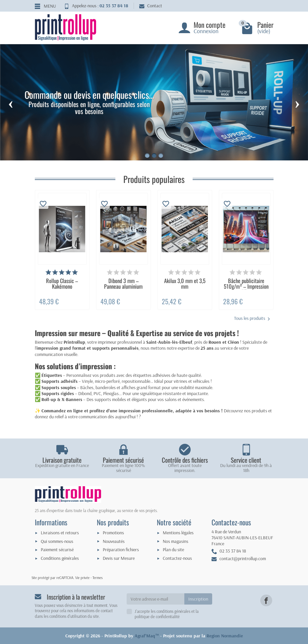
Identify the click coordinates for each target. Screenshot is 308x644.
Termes (98, 578)
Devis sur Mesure (119, 558)
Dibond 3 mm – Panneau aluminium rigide (123, 286)
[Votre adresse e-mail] (155, 599)
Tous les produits (252, 318)
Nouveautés (114, 541)
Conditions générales (60, 558)
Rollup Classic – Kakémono (62, 283)
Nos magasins (176, 541)
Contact (151, 6)
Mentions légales (178, 533)
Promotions (113, 533)
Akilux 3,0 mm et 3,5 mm (185, 283)
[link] (266, 600)
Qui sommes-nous (57, 541)
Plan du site (173, 550)
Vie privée (82, 578)
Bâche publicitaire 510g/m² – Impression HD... (246, 286)
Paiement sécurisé (57, 550)
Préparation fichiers (121, 550)
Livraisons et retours (60, 533)
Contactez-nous (177, 558)
